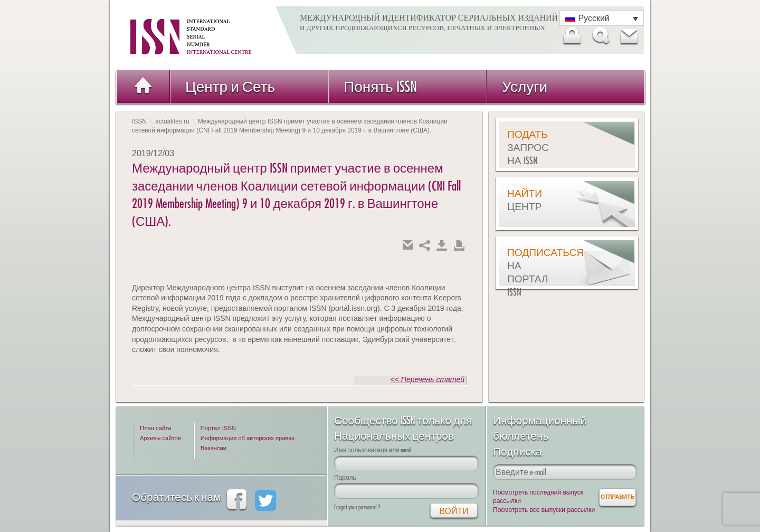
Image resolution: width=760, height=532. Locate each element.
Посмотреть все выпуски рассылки (544, 510)
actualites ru (172, 121)
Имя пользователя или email (373, 450)
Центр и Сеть (230, 86)
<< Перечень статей (427, 379)
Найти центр (525, 200)
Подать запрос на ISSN (528, 147)
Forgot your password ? (357, 507)
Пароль (345, 477)
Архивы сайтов (160, 438)
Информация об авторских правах (248, 438)
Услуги (525, 86)
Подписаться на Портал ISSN (534, 272)
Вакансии (213, 448)
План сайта (155, 428)
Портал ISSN (218, 428)
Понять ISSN (380, 86)
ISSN (139, 121)
